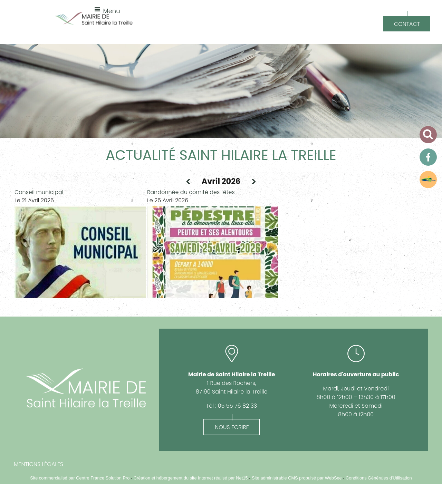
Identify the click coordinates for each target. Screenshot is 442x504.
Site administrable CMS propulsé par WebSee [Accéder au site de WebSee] (297, 478)
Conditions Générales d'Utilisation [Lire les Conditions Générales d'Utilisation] (379, 478)
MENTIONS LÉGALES (39, 464)
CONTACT (407, 24)
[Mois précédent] (188, 182)
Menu (112, 11)
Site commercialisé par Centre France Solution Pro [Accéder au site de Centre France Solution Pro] (80, 478)
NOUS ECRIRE (232, 427)
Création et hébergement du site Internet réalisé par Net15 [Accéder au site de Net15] (191, 478)
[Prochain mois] (254, 182)
